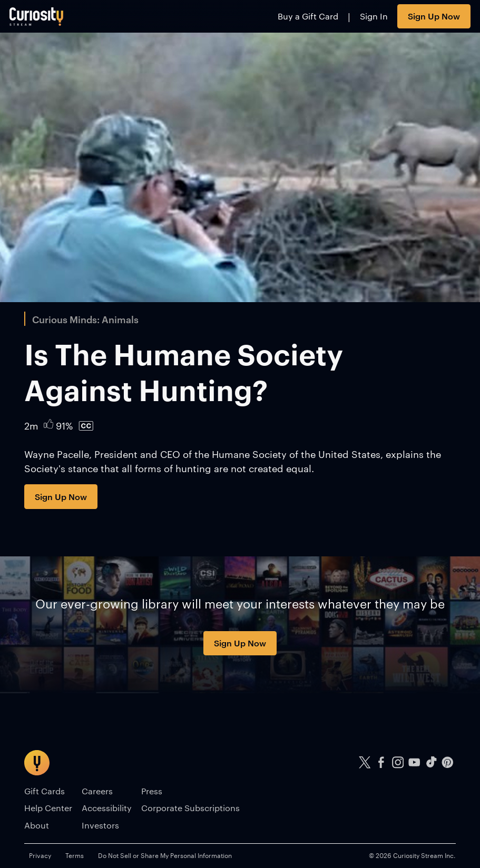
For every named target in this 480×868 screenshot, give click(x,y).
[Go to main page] (37, 16)
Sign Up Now (434, 16)
